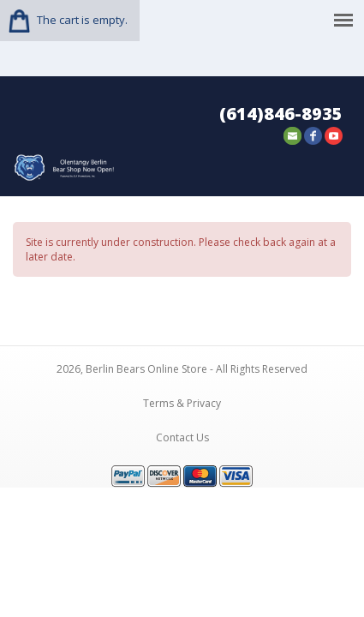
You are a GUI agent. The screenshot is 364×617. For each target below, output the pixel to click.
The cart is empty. (82, 20)
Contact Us (182, 432)
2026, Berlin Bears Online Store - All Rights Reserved (182, 364)
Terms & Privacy (182, 398)
